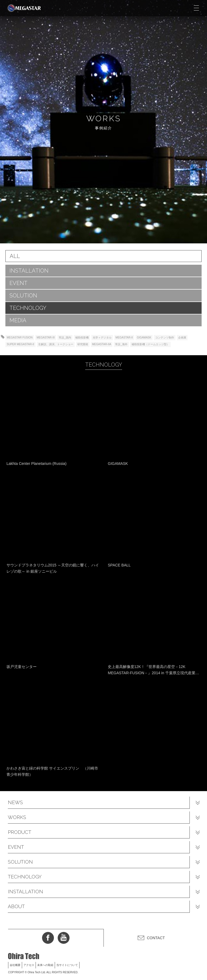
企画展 (182, 338)
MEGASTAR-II (124, 338)
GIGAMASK (144, 338)
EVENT (18, 283)
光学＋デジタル (102, 338)
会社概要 (15, 965)
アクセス (29, 965)
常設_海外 (121, 344)
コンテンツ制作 (165, 338)
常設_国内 (65, 338)
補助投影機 (82, 338)
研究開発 (83, 344)
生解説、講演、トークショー (56, 344)
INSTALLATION (29, 271)
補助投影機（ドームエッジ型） (150, 344)
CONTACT (156, 938)
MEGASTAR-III (46, 338)
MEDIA (18, 320)
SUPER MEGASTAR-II (20, 344)
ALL (15, 256)
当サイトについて (67, 965)
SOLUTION (23, 296)
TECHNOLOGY (28, 308)
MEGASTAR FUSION (20, 338)
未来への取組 (45, 965)
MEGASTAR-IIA (102, 344)
